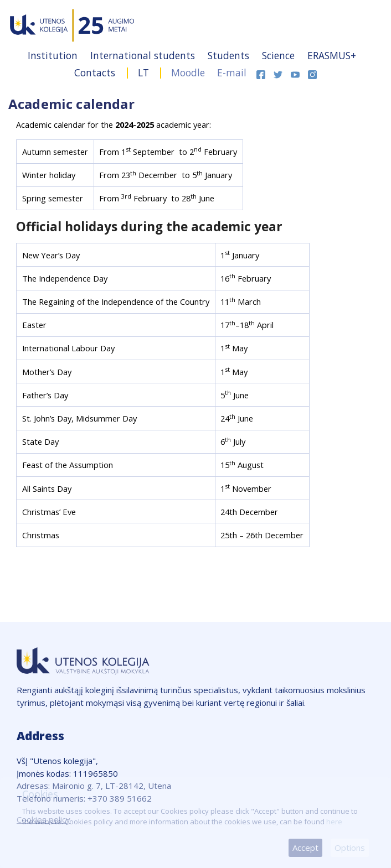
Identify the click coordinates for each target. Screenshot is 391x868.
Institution (54, 55)
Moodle (188, 72)
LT (143, 72)
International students (144, 55)
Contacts (96, 72)
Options (350, 848)
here (334, 822)
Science (280, 55)
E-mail (232, 72)
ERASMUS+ (332, 55)
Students (230, 55)
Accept (305, 848)
